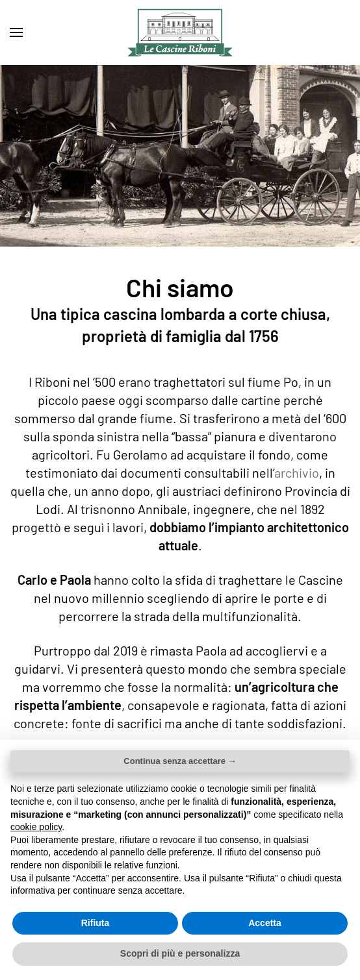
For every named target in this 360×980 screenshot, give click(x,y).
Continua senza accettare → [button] (180, 761)
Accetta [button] (265, 923)
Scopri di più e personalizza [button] (180, 953)
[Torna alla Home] (180, 32)
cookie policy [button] (36, 827)
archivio (297, 472)
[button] (16, 32)
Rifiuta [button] (96, 923)
